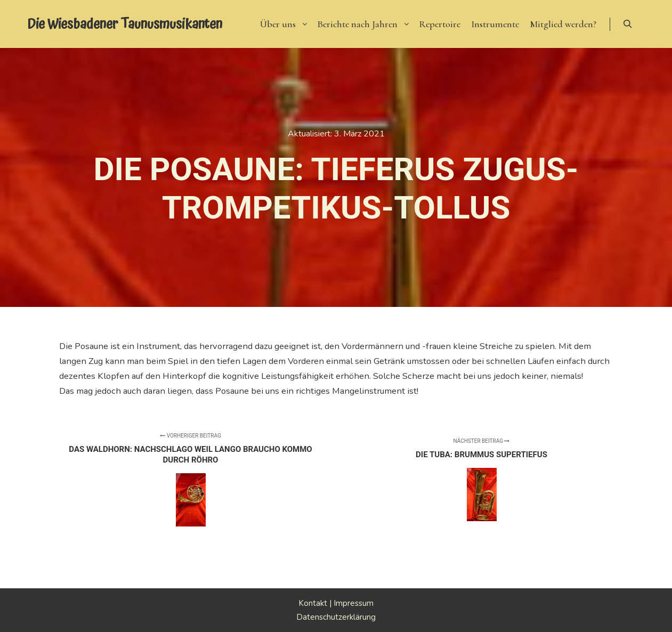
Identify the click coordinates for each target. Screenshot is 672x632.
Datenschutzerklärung (336, 617)
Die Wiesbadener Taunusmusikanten (80, 24)
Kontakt (313, 603)
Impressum (354, 603)
